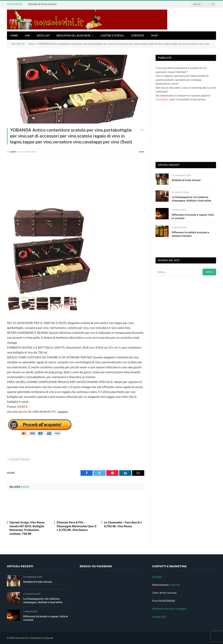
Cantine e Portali (112, 36)
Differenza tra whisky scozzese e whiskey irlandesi (190, 234)
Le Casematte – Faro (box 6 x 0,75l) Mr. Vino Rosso (123, 524)
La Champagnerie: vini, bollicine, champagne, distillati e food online (191, 199)
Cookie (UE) (159, 617)
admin (13, 152)
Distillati (43, 36)
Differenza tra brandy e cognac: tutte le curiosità (193, 217)
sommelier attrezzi (19, 459)
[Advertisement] (76, 183)
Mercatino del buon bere (74, 36)
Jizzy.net (175, 585)
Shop (155, 36)
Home (14, 36)
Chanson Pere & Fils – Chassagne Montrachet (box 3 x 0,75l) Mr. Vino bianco (76, 526)
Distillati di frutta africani (42, 4)
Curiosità (138, 36)
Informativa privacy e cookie (169, 609)
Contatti (157, 577)
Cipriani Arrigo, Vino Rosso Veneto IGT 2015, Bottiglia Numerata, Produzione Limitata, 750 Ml (27, 528)
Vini (27, 36)
